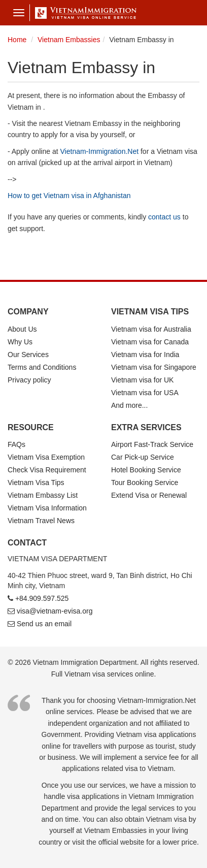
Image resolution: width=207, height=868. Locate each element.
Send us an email (44, 624)
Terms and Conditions (42, 367)
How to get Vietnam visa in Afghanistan (69, 196)
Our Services (28, 355)
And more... (129, 405)
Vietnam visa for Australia (151, 329)
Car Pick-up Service (143, 457)
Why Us (20, 342)
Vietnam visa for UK (142, 380)
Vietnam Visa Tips (36, 483)
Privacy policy (29, 380)
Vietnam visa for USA (145, 393)
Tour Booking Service (145, 483)
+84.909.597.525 (42, 598)
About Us (22, 329)
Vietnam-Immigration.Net (100, 151)
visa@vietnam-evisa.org (55, 611)
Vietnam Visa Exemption (46, 457)
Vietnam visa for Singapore (154, 367)
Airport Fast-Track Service (152, 444)
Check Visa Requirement (47, 470)
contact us (164, 217)
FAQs (16, 444)
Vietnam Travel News (41, 521)
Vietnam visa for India (145, 355)
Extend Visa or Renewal (149, 495)
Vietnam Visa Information (47, 508)
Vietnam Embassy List (43, 495)
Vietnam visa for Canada (150, 342)
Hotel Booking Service (146, 470)
